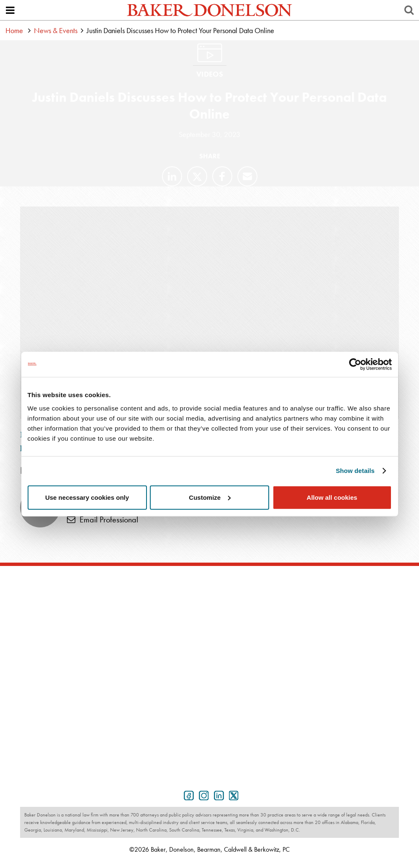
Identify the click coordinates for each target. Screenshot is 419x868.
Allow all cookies (332, 497)
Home (14, 30)
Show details (355, 471)
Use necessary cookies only (87, 497)
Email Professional (103, 519)
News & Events (56, 30)
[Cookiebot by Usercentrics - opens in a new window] (355, 364)
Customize (210, 497)
